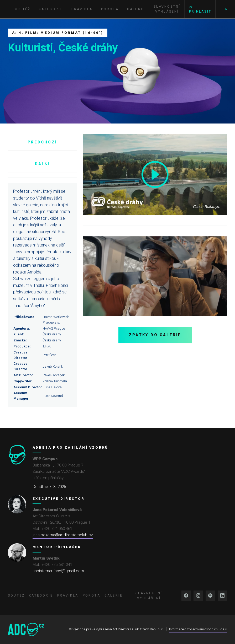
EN (225, 9)
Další (42, 164)
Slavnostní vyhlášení (167, 9)
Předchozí (42, 142)
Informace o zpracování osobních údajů (198, 629)
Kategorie (51, 9)
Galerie (136, 9)
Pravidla (82, 9)
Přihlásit (200, 9)
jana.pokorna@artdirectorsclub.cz (63, 535)
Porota (110, 9)
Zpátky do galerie (155, 335)
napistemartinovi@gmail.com (58, 571)
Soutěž (22, 9)
